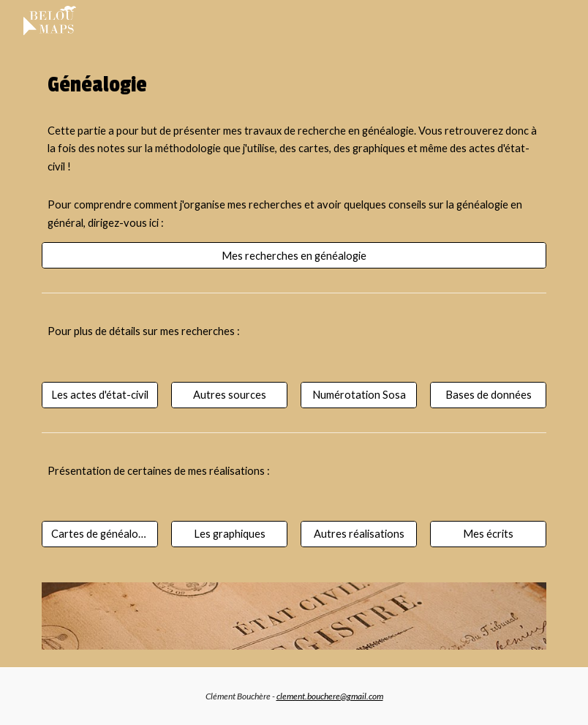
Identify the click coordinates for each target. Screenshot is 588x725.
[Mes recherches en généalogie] (294, 255)
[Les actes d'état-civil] (100, 394)
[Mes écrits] (488, 534)
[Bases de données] (488, 394)
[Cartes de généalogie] (100, 534)
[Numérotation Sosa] (359, 394)
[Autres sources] (229, 394)
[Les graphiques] (229, 534)
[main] (294, 85)
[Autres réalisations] (359, 534)
